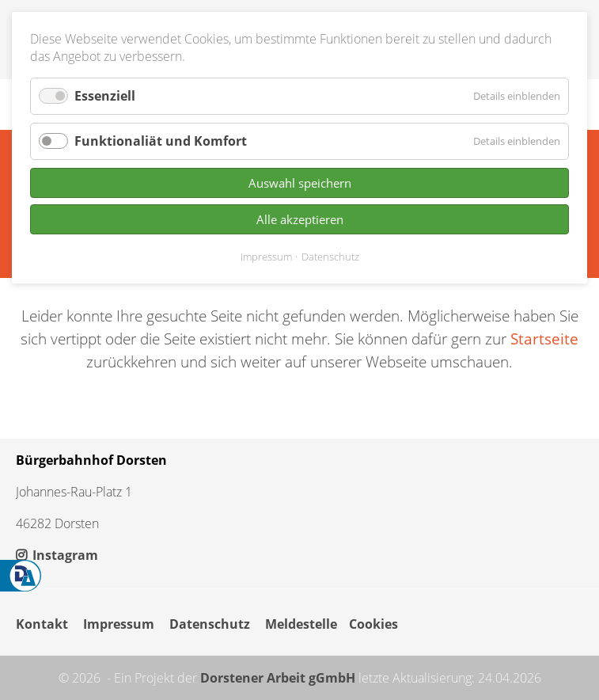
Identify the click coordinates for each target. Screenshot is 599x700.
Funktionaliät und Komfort (161, 141)
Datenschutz (210, 624)
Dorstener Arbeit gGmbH (278, 678)
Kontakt (42, 624)
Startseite (544, 339)
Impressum (119, 624)
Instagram (57, 555)
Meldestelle (301, 624)
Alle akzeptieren (300, 219)
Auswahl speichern (300, 183)
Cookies (373, 624)
